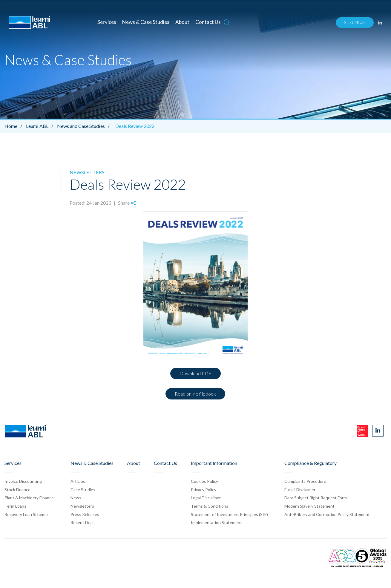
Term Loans (15, 506)
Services (107, 22)
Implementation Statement (216, 522)
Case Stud (83, 489)
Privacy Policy (204, 489)
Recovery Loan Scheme (26, 514)
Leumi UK (354, 22)
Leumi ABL (41, 126)
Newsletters (86, 172)
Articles (78, 481)
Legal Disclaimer (206, 498)
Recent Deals (83, 522)
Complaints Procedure (305, 481)
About (182, 22)
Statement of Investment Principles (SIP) (229, 514)
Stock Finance (17, 489)
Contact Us (208, 22)
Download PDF (195, 373)
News (76, 498)
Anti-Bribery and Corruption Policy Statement (327, 514)
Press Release (85, 514)
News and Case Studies (84, 126)
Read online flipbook (195, 394)
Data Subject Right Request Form (316, 498)
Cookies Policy (204, 481)
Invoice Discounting (23, 481)
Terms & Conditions (210, 506)
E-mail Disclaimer (300, 489)
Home (15, 126)
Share (127, 203)
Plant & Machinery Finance (29, 498)
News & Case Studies (146, 22)
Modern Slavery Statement (309, 506)
